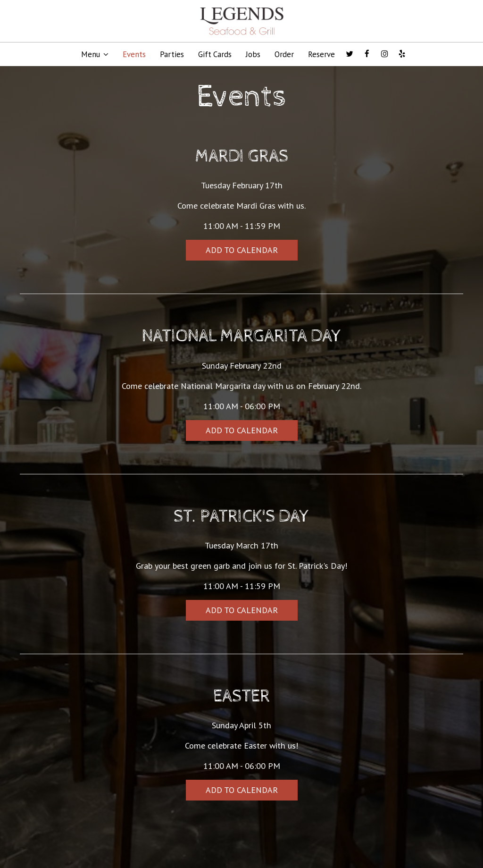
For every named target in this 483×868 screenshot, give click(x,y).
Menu (95, 54)
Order (284, 54)
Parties (172, 54)
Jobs (253, 54)
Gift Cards (215, 54)
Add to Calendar (242, 250)
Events (134, 54)
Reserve (321, 54)
